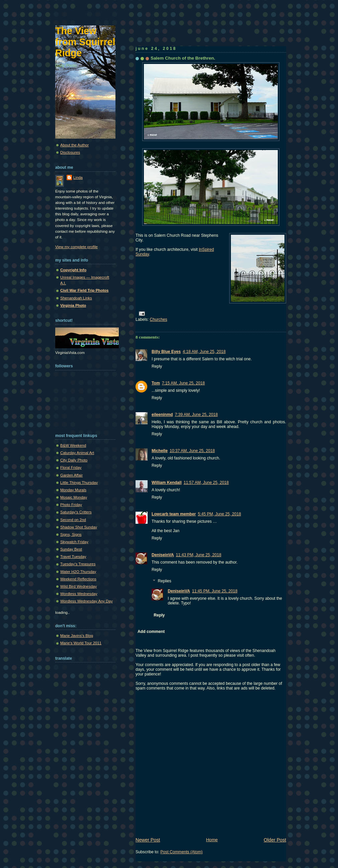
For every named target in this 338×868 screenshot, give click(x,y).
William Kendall (167, 483)
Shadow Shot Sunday (79, 527)
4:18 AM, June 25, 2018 (204, 352)
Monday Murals (73, 490)
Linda (78, 177)
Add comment (151, 632)
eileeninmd (162, 415)
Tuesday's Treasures (78, 564)
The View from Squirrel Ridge (85, 42)
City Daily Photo (74, 460)
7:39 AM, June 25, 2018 (196, 415)
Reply (157, 366)
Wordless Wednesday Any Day (87, 601)
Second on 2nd (73, 520)
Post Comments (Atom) (181, 852)
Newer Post (148, 840)
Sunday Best (71, 549)
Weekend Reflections (78, 579)
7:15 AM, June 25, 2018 (183, 383)
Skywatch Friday (74, 542)
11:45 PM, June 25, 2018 (215, 591)
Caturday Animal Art (77, 453)
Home (212, 840)
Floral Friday (71, 467)
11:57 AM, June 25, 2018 (206, 483)
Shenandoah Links (76, 298)
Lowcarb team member (174, 514)
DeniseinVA (163, 555)
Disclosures (70, 152)
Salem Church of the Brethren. (183, 58)
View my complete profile (76, 247)
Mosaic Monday (74, 497)
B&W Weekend (73, 445)
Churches (159, 319)
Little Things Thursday (79, 483)
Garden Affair (71, 475)
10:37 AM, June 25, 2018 (192, 451)
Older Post (275, 840)
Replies (164, 581)
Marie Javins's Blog (77, 636)
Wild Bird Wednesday (78, 586)
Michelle (160, 451)
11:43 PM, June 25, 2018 (199, 555)
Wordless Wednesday (79, 594)
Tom (156, 383)
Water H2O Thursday (78, 572)
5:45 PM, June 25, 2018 (219, 514)
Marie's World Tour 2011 (81, 643)
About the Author (74, 145)
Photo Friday (71, 505)
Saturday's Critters (76, 512)
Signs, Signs (71, 534)
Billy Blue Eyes (166, 352)
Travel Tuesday (73, 557)
